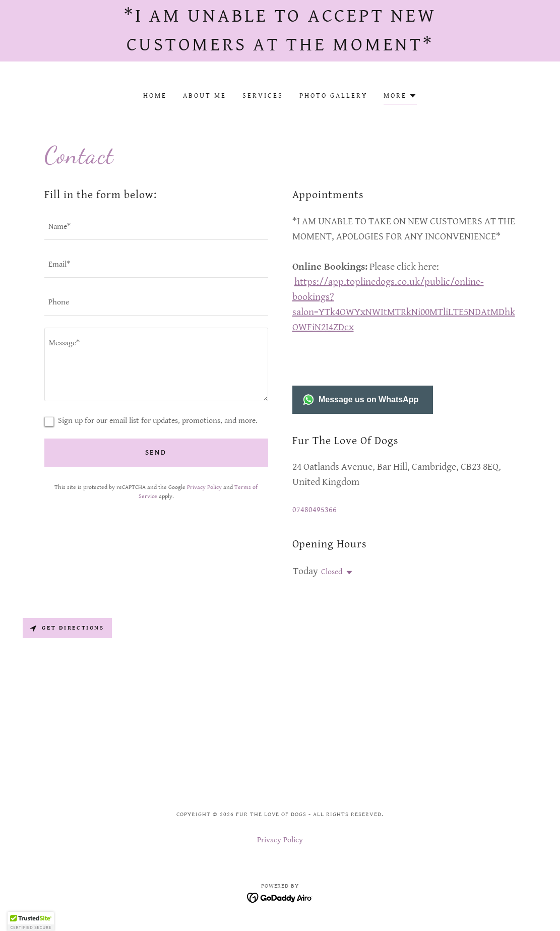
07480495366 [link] (315, 510)
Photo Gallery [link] (333, 96)
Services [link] (263, 96)
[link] (280, 897)
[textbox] (156, 227)
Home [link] (155, 96)
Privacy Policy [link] (204, 487)
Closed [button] (332, 572)
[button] (400, 97)
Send (156, 453)
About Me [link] (205, 96)
